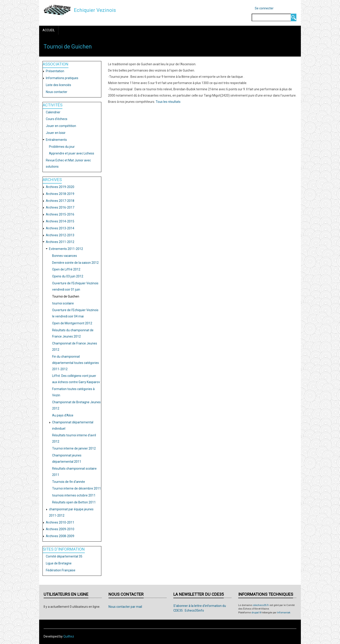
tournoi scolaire (63, 303)
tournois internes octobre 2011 (74, 495)
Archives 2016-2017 (60, 207)
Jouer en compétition (61, 126)
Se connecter (264, 8)
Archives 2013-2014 (60, 228)
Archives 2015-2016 (60, 214)
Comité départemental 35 (64, 556)
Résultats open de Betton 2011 (74, 502)
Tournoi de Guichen (66, 296)
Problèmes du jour (62, 147)
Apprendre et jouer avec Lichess (72, 153)
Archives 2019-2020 (60, 187)
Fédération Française (61, 570)
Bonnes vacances (65, 256)
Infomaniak (284, 613)
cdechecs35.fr (261, 605)
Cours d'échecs (57, 119)
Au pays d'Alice (63, 415)
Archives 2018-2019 (60, 194)
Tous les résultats (168, 102)
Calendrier (53, 112)
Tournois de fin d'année (69, 482)
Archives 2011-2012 (60, 242)
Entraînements (56, 140)
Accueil (49, 30)
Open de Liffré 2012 (66, 269)
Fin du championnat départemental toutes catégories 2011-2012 (75, 363)
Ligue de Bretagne (59, 563)
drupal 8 (256, 613)
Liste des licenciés (58, 85)
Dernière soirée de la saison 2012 (75, 263)
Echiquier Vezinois (95, 10)
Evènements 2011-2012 (66, 249)
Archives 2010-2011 (60, 522)
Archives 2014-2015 (60, 221)
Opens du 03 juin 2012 (68, 276)
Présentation (55, 71)
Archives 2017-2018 (60, 201)
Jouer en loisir (56, 133)
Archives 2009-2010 (60, 529)
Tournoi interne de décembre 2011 (76, 488)
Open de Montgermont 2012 (72, 323)
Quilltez (69, 636)
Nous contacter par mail (125, 607)
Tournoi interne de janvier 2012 (74, 448)
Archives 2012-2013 (60, 235)
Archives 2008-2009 (60, 536)
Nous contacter (57, 92)
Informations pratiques (62, 78)
